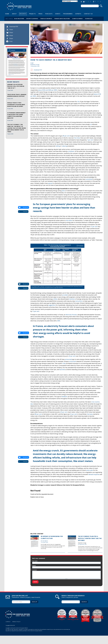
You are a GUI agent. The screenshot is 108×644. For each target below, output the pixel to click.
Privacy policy (16, 622)
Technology (89, 19)
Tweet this (25, 212)
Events (58, 14)
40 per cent (66, 136)
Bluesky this (26, 207)
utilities (55, 299)
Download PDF (14, 27)
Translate (70, 3)
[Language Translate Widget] (70, 1)
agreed (50, 183)
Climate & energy (77, 19)
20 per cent (64, 412)
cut (91, 124)
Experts (78, 14)
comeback (71, 151)
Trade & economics (46, 19)
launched (62, 370)
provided (65, 295)
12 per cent (36, 311)
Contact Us (88, 14)
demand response (94, 474)
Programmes (68, 14)
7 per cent (90, 140)
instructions (79, 301)
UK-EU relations (19, 19)
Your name (35, 561)
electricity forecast (71, 315)
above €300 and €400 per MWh (48, 90)
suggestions (52, 305)
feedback (64, 397)
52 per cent (73, 414)
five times (77, 138)
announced (68, 359)
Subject (34, 566)
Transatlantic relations (62, 19)
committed (89, 179)
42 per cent (72, 356)
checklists (72, 299)
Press (40, 14)
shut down (69, 220)
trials (64, 363)
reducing (64, 146)
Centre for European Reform (19, 6)
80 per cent (38, 414)
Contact (8, 622)
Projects (32, 14)
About (14, 14)
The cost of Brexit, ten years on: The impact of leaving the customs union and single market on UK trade (17, 128)
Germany (90, 414)
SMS (59, 321)
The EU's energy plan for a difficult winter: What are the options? (90, 538)
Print (11, 41)
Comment (35, 570)
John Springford (44, 541)
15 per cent (94, 227)
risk (78, 102)
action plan (90, 470)
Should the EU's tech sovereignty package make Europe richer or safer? (16, 105)
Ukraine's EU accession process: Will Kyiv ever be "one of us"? (16, 86)
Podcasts (49, 14)
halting (58, 146)
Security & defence (32, 19)
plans (63, 191)
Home (7, 14)
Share (11, 30)
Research (23, 14)
